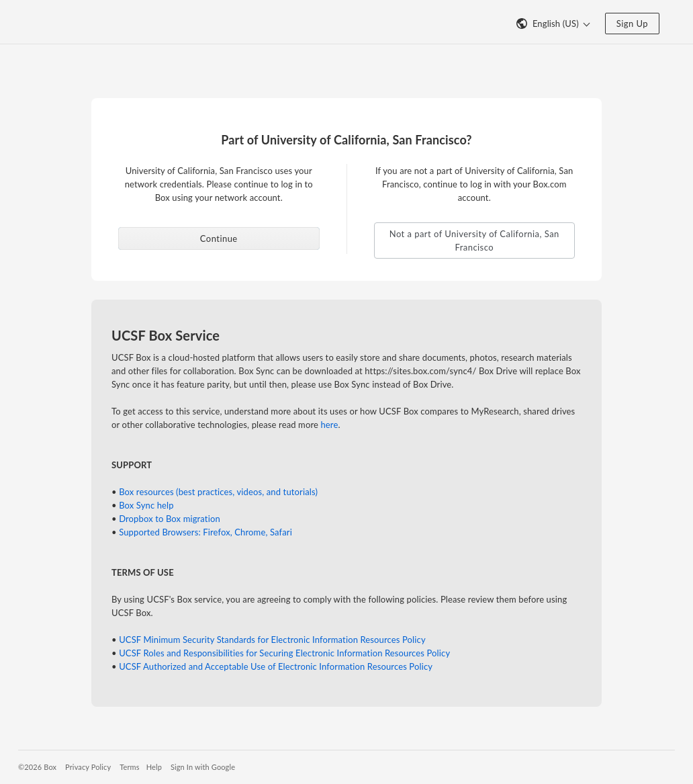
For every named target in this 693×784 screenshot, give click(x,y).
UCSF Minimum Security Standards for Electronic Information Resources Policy (272, 640)
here (329, 425)
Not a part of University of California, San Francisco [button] (474, 241)
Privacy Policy (88, 767)
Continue (219, 238)
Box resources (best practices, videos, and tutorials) (218, 492)
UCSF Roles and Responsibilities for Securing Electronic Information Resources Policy (284, 653)
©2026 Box (37, 767)
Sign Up (632, 24)
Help (154, 767)
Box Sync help (146, 505)
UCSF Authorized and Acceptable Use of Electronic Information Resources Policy (276, 666)
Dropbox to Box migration (170, 519)
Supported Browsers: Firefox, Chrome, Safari (205, 532)
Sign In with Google (203, 767)
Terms (129, 767)
